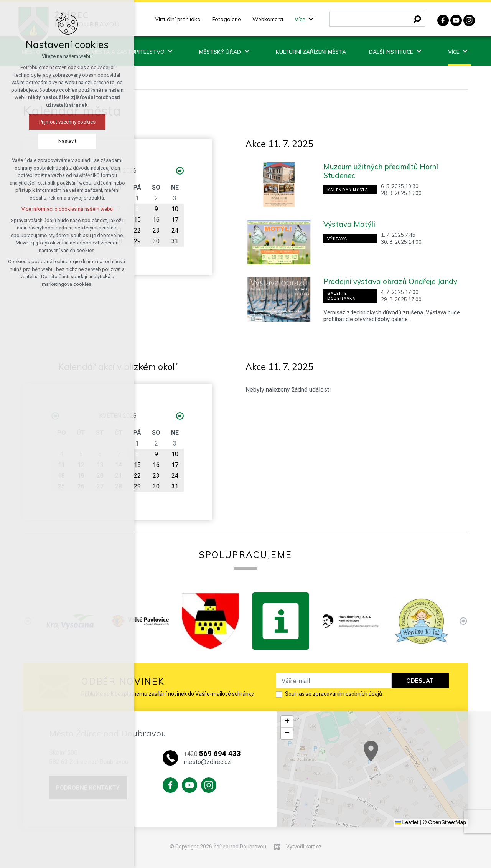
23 (156, 230)
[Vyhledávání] (417, 19)
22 (137, 230)
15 (137, 220)
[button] (410, 763)
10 (175, 209)
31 (175, 241)
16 (156, 220)
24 (175, 230)
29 (137, 241)
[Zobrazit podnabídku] (311, 19)
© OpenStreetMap (444, 822)
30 (156, 241)
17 (175, 220)
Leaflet (407, 822)
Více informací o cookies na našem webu (54, 209)
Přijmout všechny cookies (54, 122)
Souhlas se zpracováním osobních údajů (334, 694)
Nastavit (54, 141)
